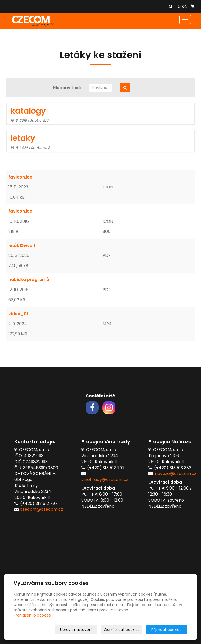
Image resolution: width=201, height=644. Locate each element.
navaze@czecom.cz (176, 473)
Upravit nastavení (81, 630)
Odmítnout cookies (125, 630)
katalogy (28, 111)
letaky (23, 138)
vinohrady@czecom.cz (105, 479)
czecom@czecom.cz (41, 509)
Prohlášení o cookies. (33, 615)
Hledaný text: (67, 88)
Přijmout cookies (167, 630)
